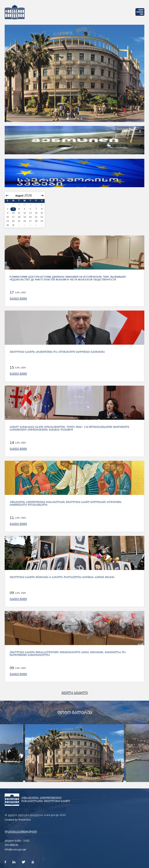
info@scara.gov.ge (15, 850)
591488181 (12, 845)
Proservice (25, 820)
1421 (27, 841)
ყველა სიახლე (75, 693)
